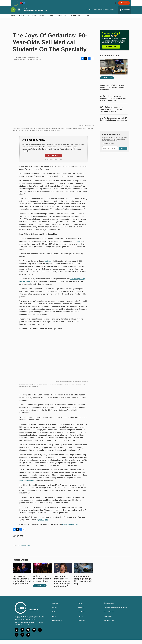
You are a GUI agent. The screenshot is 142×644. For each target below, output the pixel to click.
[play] (13, 14)
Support (62, 20)
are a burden (78, 246)
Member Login (76, 20)
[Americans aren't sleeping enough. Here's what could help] (83, 572)
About (86, 20)
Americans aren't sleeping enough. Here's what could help (83, 584)
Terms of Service (109, 616)
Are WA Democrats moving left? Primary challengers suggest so (114, 123)
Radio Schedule (57, 625)
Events (42, 20)
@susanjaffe (43, 524)
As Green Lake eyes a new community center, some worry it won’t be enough (113, 103)
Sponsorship (82, 625)
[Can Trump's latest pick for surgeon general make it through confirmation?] (63, 572)
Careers (80, 621)
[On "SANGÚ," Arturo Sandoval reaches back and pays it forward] (22, 572)
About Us (55, 608)
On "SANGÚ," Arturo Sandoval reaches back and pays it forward (22, 584)
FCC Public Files (109, 625)
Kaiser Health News (70, 529)
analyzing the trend (27, 485)
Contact (55, 612)
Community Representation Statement (115, 612)
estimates (49, 265)
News (13, 20)
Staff (54, 616)
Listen (52, 20)
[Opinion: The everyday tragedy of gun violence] (42, 572)
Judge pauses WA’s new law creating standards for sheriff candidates (112, 92)
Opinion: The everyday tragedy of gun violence (42, 583)
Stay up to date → (111, 51)
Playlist (80, 608)
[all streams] (125, 14)
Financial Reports (109, 608)
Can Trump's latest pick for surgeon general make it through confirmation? (62, 586)
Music (22, 20)
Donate (126, 5)
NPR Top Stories (24, 550)
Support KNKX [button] (54, 160)
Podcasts (33, 20)
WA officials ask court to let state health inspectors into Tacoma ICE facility (112, 114)
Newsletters (82, 616)
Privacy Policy (108, 621)
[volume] (19, 14)
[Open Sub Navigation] (17, 20)
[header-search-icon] (116, 5)
